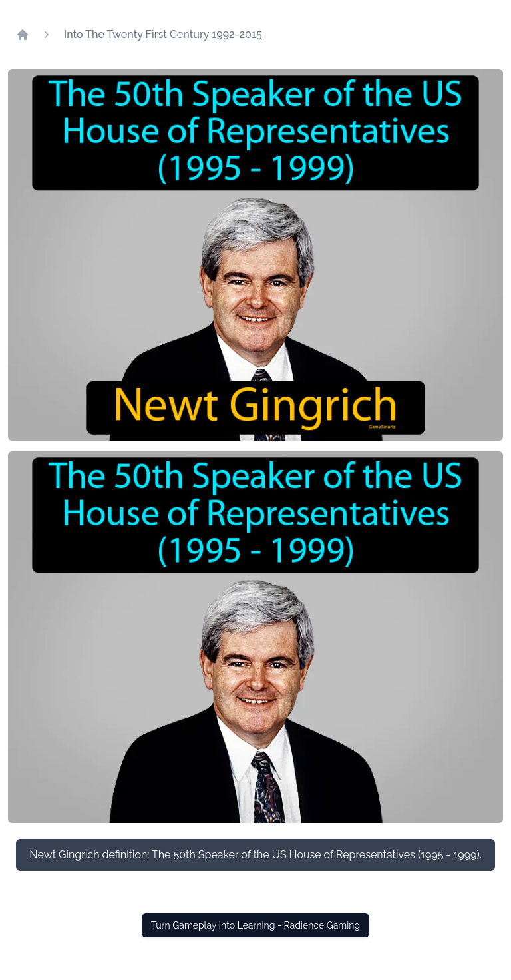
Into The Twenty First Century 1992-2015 (163, 34)
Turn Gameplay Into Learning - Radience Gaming (255, 925)
